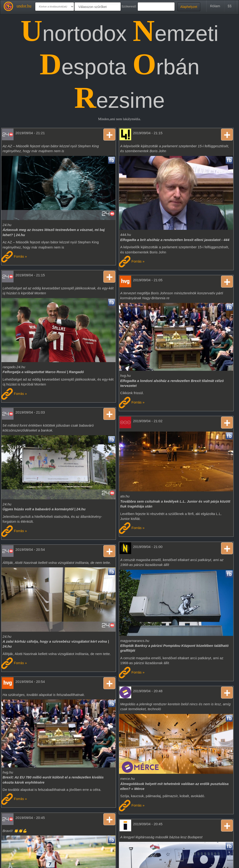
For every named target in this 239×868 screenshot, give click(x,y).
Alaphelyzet (189, 7)
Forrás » (14, 256)
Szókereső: (129, 6)
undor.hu (24, 6)
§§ (230, 6)
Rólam (215, 6)
